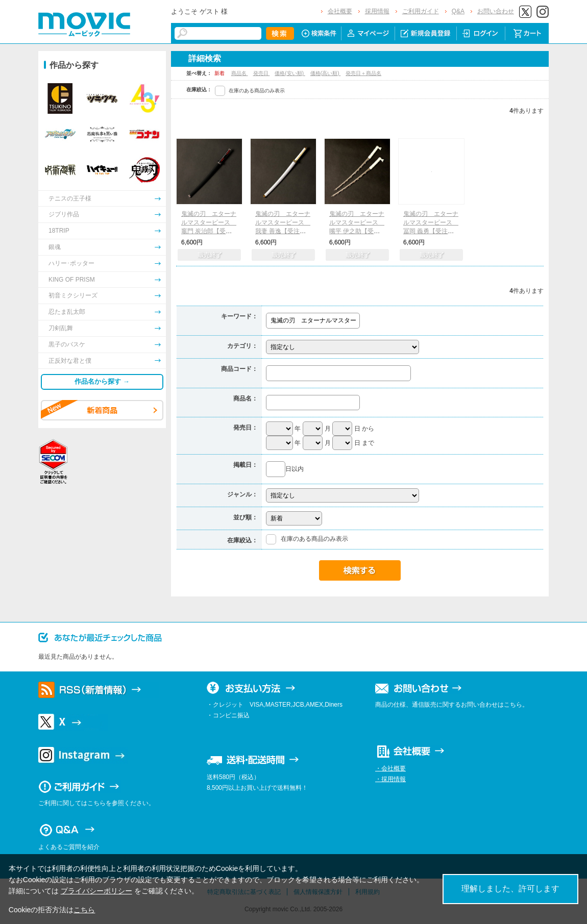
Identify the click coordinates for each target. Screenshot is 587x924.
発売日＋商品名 (363, 73)
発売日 (262, 73)
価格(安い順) (290, 73)
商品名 (240, 73)
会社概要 (340, 11)
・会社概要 (390, 768)
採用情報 (377, 11)
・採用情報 (390, 779)
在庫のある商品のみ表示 (257, 91)
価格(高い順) (325, 73)
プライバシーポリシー (96, 891)
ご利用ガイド (421, 11)
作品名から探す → (102, 381)
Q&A (458, 11)
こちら (84, 910)
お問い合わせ (496, 11)
